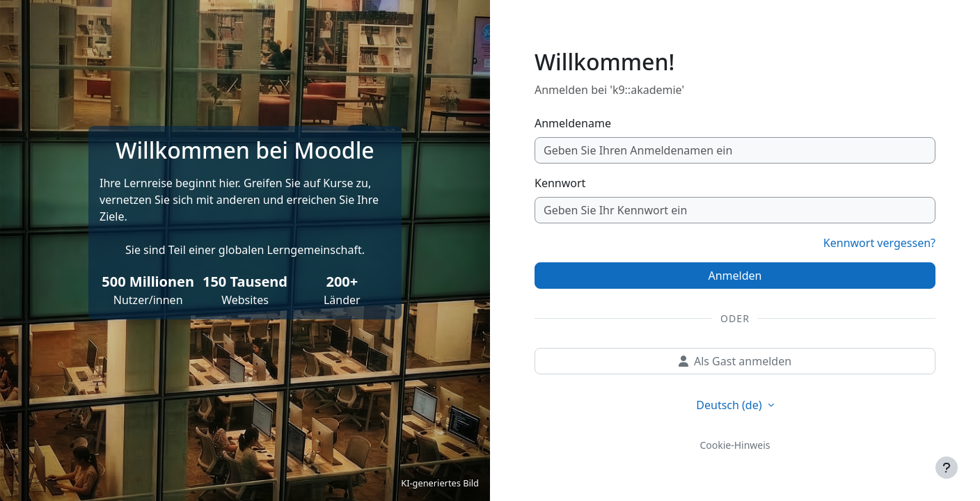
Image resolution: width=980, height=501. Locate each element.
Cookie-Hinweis (735, 445)
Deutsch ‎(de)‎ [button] (730, 405)
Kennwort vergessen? (879, 243)
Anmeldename (573, 123)
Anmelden (735, 276)
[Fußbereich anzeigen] (947, 468)
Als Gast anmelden (735, 361)
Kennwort (560, 183)
